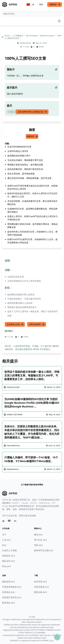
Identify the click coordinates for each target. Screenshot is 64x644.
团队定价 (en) (8, 561)
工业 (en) (6, 540)
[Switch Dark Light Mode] (33, 4)
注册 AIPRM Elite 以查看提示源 (32, 112)
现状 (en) (38, 545)
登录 (41, 4)
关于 (4, 535)
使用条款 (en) (8, 592)
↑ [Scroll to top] (57, 637)
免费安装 (55, 4)
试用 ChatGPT (37, 324)
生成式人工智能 (9, 550)
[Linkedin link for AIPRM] (16, 521)
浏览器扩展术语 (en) (12, 597)
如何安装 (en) (40, 582)
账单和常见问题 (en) (44, 550)
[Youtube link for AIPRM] (9, 521)
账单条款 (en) (8, 603)
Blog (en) (6, 566)
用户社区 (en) (40, 540)
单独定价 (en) (8, 556)
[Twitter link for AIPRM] (3, 521)
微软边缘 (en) (40, 592)
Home (7, 36)
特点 (4, 545)
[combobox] (32, 14)
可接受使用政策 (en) (12, 587)
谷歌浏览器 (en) (42, 587)
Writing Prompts (47, 36)
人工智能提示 (18, 36)
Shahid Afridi (25, 43)
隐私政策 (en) (8, 582)
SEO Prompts (32, 36)
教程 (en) (38, 535)
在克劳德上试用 (15, 324)
